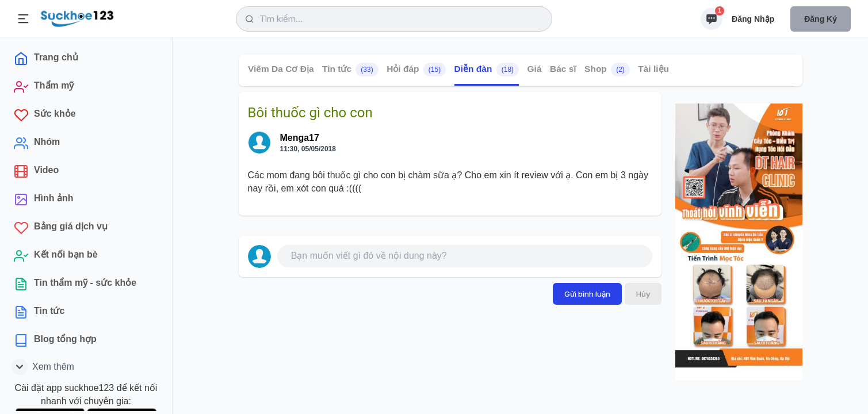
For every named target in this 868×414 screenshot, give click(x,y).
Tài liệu (653, 69)
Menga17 (300, 138)
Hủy (643, 294)
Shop (607, 70)
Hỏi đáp (416, 70)
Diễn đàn (486, 70)
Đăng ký (821, 19)
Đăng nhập (753, 19)
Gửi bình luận (587, 294)
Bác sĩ (563, 69)
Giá (534, 69)
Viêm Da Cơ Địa (281, 69)
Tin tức (350, 70)
